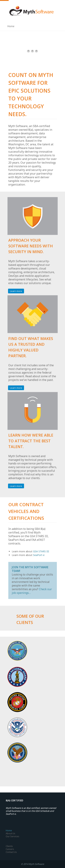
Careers (10, 849)
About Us (10, 833)
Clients (9, 846)
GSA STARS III (41, 550)
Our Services (12, 836)
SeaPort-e (39, 554)
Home (9, 830)
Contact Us (11, 852)
